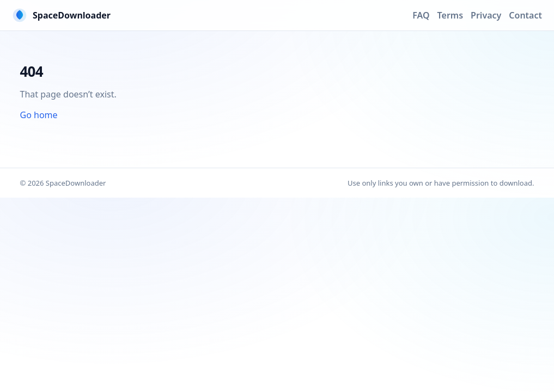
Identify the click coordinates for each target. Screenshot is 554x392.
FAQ (421, 15)
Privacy (486, 15)
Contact (525, 15)
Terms (450, 15)
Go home (39, 115)
